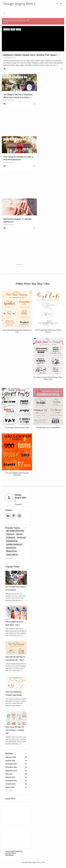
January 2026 (10, 761)
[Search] (57, 4)
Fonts (15, 13)
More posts (19, 264)
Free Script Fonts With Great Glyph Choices (48, 331)
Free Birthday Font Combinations (48, 428)
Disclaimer (10, 855)
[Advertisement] (19, 122)
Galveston (11, 541)
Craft (9, 534)
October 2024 (10, 784)
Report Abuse (10, 799)
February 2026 (11, 757)
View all (6, 23)
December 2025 (11, 764)
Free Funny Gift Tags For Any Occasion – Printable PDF (15, 730)
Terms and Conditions (14, 851)
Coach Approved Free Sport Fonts (17, 428)
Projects (10, 551)
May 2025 (9, 774)
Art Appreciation (14, 531)
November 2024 (11, 781)
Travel (43, 13)
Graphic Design (13, 544)
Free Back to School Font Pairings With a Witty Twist (48, 378)
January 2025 (10, 777)
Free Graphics (29, 13)
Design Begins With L (20, 4)
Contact (54, 13)
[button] (62, 69)
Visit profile (18, 504)
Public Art (11, 555)
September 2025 (11, 771)
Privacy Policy (11, 853)
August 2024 (10, 787)
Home (6, 13)
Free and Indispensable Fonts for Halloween (17, 474)
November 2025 (11, 767)
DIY (18, 534)
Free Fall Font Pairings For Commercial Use (17, 331)
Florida (10, 538)
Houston (10, 548)
